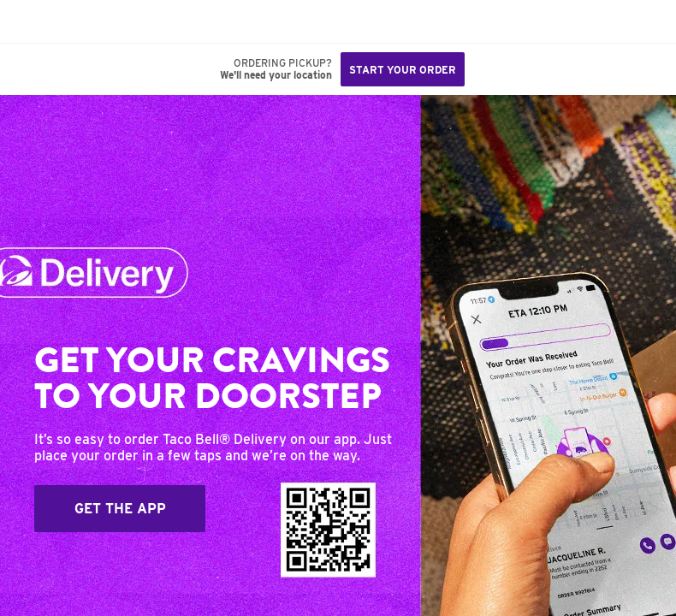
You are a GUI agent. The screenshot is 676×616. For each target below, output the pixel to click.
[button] (70, 21)
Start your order (403, 70)
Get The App (120, 509)
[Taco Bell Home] (30, 21)
